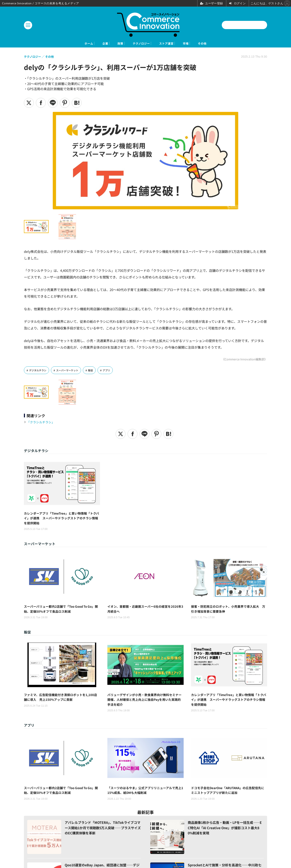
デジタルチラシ (38, 371)
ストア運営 (176, 44)
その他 (230, 44)
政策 (110, 44)
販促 (94, 371)
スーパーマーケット (70, 371)
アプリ (110, 371)
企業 (86, 44)
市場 (205, 44)
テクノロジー (140, 44)
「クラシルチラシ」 (42, 423)
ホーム (61, 44)
